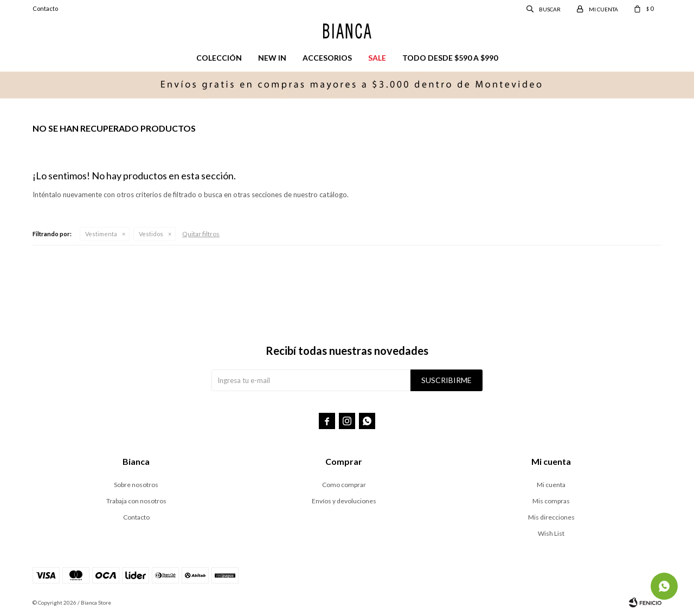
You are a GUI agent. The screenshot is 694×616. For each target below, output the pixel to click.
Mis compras (551, 501)
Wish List (551, 533)
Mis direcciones (551, 517)
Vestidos (151, 234)
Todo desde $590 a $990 (450, 58)
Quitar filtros (201, 234)
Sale (377, 58)
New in (272, 58)
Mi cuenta (551, 485)
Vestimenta (101, 234)
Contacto (45, 8)
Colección (219, 58)
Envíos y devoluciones (344, 501)
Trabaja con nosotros (136, 501)
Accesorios (327, 58)
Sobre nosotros (136, 485)
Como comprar (344, 485)
